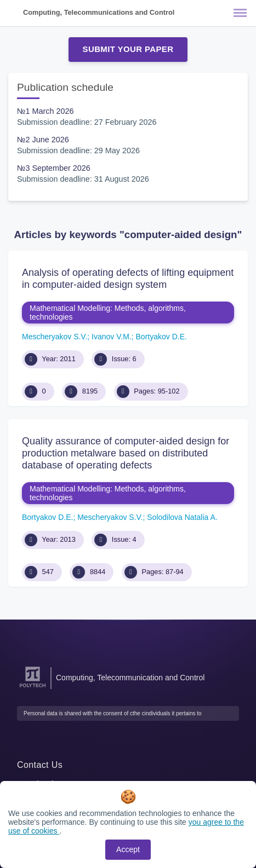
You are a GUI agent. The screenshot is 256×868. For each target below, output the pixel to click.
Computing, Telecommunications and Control (99, 12)
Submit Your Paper (128, 49)
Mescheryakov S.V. (55, 337)
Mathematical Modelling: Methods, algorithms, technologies (108, 313)
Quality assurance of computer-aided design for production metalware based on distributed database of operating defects (126, 453)
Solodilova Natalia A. (182, 517)
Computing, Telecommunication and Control (130, 678)
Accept (128, 849)
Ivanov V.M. (112, 337)
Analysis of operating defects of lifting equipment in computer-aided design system (128, 279)
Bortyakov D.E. (161, 337)
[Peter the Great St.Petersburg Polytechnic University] (33, 688)
